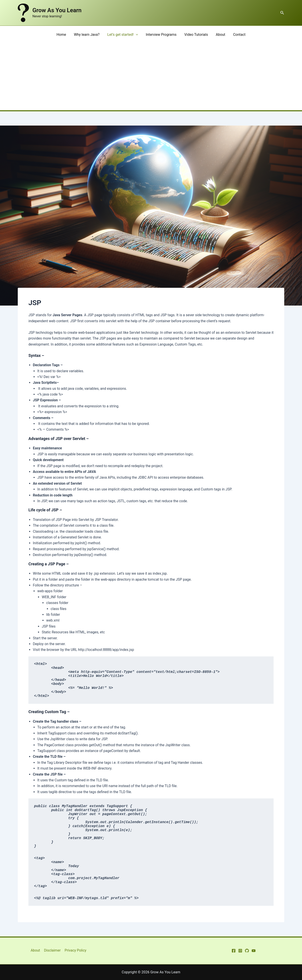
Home (63, 35)
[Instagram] (240, 951)
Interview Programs (161, 35)
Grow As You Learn (57, 10)
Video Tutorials (195, 35)
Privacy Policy (75, 950)
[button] (282, 13)
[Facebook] (234, 951)
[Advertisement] (151, 77)
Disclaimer (52, 950)
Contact (237, 35)
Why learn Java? (88, 35)
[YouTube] (254, 951)
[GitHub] (247, 951)
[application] (137, 35)
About (219, 35)
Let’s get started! (123, 35)
